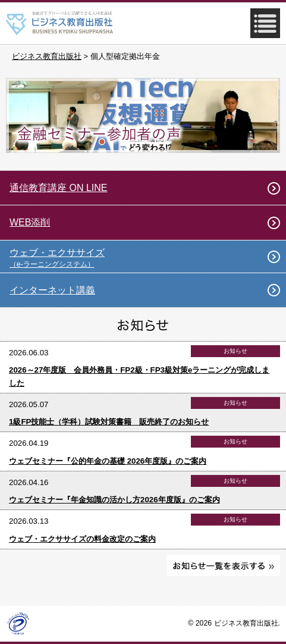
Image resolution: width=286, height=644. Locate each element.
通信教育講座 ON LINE (58, 188)
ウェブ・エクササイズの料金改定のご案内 (82, 539)
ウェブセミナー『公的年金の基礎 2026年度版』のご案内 (108, 461)
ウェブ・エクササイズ (148, 258)
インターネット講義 (52, 290)
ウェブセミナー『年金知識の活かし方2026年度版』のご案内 (114, 500)
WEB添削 (30, 222)
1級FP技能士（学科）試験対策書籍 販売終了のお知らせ (109, 422)
